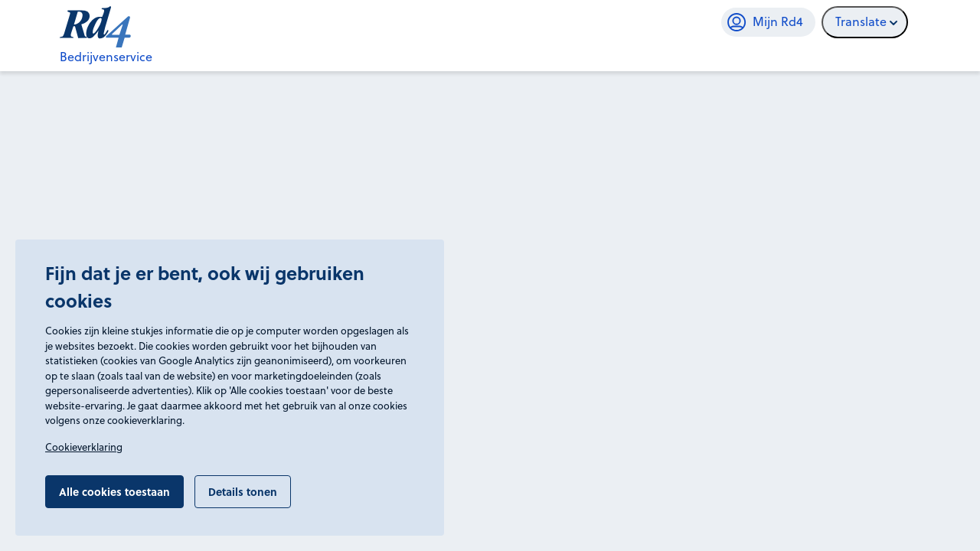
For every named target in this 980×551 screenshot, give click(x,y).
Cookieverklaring (84, 447)
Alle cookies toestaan (114, 491)
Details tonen (243, 491)
